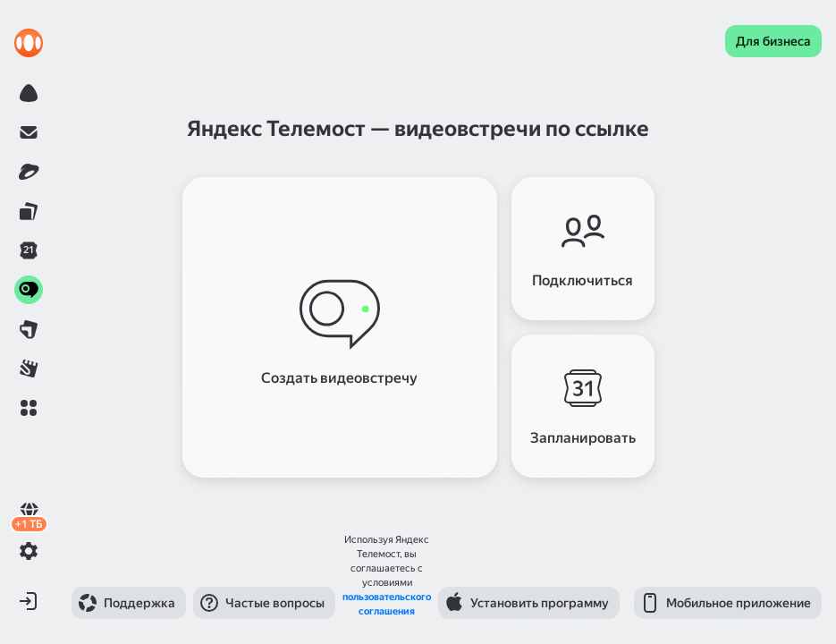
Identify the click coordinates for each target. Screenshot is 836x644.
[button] (29, 408)
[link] (29, 43)
